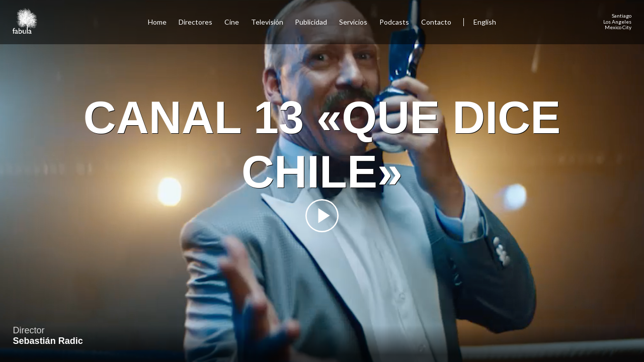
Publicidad (311, 22)
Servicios (353, 22)
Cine (232, 22)
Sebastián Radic (48, 341)
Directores (195, 22)
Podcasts (394, 22)
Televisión (267, 22)
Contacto (436, 22)
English (485, 22)
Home (157, 22)
